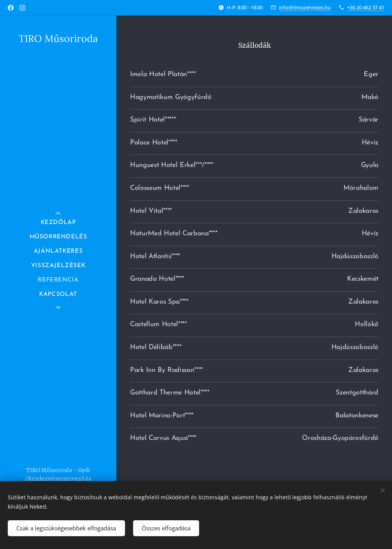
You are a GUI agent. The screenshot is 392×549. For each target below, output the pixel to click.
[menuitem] (58, 223)
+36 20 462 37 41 (366, 7)
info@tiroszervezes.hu (305, 7)
